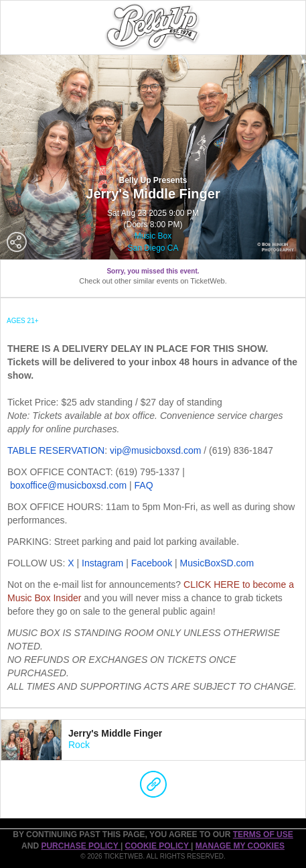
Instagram (102, 563)
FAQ (144, 485)
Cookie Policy (158, 846)
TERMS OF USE (263, 834)
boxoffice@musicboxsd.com (68, 485)
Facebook (152, 563)
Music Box (153, 236)
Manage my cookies (240, 846)
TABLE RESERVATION (56, 450)
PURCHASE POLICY (80, 846)
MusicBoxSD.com (217, 563)
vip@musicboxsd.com (155, 450)
